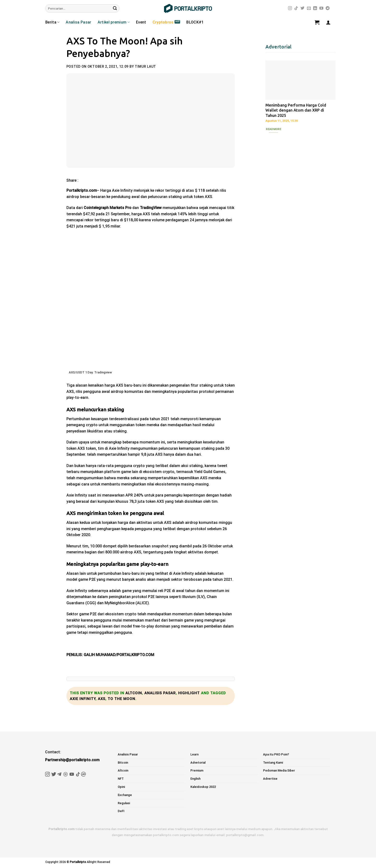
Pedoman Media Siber (279, 770)
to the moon (121, 699)
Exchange (125, 795)
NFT (121, 779)
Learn (194, 754)
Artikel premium (114, 22)
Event (141, 22)
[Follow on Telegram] (328, 8)
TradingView (151, 208)
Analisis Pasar (160, 693)
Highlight (189, 693)
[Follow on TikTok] (296, 8)
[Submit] (115, 8)
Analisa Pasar (78, 22)
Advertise (270, 779)
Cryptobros (163, 22)
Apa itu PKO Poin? (276, 754)
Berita (52, 22)
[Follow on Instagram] (290, 8)
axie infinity (83, 699)
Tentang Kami (273, 763)
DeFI (121, 811)
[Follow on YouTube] (321, 8)
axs (102, 699)
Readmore (273, 129)
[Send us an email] (309, 8)
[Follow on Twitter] (302, 8)
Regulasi (124, 803)
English (195, 779)
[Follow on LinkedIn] (315, 8)
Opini (121, 787)
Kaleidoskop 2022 (203, 787)
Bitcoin (123, 763)
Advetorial (198, 763)
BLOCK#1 (195, 22)
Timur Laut (145, 66)
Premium (197, 770)
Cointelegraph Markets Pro (108, 208)
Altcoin (134, 693)
